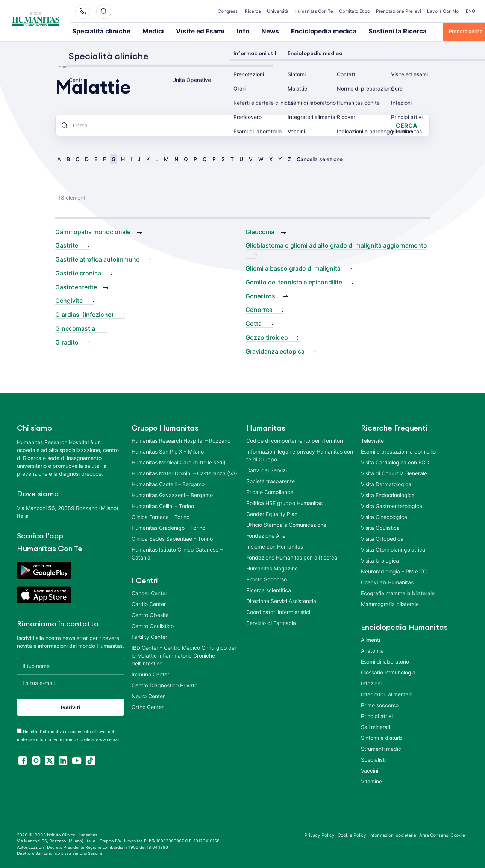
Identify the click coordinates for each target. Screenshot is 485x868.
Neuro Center (148, 695)
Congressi (228, 11)
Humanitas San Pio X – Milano (168, 451)
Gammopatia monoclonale (93, 231)
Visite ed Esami (170, 31)
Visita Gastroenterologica (392, 505)
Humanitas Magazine (272, 568)
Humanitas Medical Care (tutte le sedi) (179, 462)
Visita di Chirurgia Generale (394, 473)
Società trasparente (271, 480)
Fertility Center (149, 636)
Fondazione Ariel (266, 535)
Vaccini (370, 770)
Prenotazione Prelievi (399, 11)
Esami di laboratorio (385, 661)
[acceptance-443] (19, 730)
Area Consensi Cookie (442, 834)
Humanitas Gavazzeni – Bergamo (172, 494)
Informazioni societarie (393, 834)
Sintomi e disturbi (382, 737)
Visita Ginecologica (384, 516)
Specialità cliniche (93, 31)
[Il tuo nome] (70, 665)
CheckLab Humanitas (387, 581)
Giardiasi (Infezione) (84, 314)
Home (61, 66)
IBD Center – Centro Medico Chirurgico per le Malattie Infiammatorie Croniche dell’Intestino (184, 655)
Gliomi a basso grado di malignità (293, 268)
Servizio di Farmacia (271, 622)
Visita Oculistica (380, 527)
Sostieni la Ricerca (327, 31)
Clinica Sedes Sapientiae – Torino (172, 538)
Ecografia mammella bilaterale (398, 592)
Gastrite (67, 245)
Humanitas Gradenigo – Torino (168, 527)
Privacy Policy (320, 834)
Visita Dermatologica (386, 483)
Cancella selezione (320, 158)
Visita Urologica (380, 560)
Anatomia (372, 650)
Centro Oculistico (153, 625)
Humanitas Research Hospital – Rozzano (181, 440)
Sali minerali (375, 726)
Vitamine (371, 781)
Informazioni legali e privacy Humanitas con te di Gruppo (300, 455)
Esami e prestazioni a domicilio (398, 451)
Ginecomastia (75, 328)
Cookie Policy (352, 834)
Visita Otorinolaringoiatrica (393, 549)
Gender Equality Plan (272, 513)
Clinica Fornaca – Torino (161, 516)
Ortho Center (148, 706)
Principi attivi (377, 715)
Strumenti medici (382, 748)
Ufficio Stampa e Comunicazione (286, 524)
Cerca (407, 125)
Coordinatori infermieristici (278, 611)
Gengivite (69, 300)
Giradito (67, 342)
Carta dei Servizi (267, 470)
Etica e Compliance (270, 491)
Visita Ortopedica (382, 538)
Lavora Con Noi (443, 11)
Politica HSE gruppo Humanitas (284, 502)
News (228, 31)
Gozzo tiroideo (267, 337)
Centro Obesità (150, 614)
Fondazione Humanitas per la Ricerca (292, 557)
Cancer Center (149, 592)
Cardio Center (149, 603)
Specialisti (373, 759)
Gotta (254, 323)
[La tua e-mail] (70, 682)
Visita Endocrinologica (388, 494)
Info (204, 31)
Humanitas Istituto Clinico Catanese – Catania (177, 553)
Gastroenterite (76, 286)
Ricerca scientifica (269, 589)
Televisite (372, 440)
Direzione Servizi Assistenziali (282, 600)
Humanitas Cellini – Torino (163, 505)
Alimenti (371, 639)
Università (278, 11)
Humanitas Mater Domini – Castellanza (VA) (184, 473)
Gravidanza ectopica (275, 351)
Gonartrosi (261, 295)
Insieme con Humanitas (275, 546)
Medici (133, 31)
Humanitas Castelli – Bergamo (168, 483)
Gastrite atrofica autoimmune (97, 259)
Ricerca (253, 11)
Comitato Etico (355, 11)
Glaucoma (260, 231)
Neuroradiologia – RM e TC (394, 571)
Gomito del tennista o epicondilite (294, 281)
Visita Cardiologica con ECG (395, 462)
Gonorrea (259, 309)
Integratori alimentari (386, 693)
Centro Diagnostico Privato (164, 684)
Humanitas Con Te (314, 11)
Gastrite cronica (78, 272)
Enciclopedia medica (270, 31)
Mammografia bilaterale (390, 603)
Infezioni (371, 683)
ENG (471, 11)
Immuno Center (150, 674)
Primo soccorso (380, 704)
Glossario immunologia (388, 672)
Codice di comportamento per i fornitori (295, 440)
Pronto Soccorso (267, 578)
